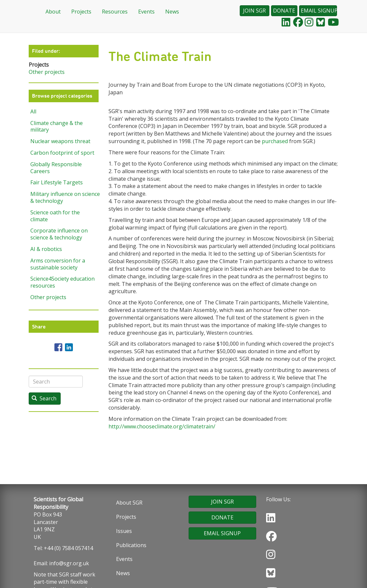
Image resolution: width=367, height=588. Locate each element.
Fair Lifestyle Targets (57, 182)
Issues (124, 531)
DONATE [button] (284, 11)
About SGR (129, 503)
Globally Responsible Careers (56, 168)
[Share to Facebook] (58, 347)
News (172, 12)
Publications (131, 545)
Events (146, 12)
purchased (275, 141)
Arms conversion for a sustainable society (58, 264)
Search (44, 398)
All (33, 111)
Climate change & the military (57, 126)
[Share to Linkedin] (69, 347)
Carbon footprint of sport (62, 153)
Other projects (47, 72)
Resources (115, 12)
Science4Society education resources (62, 282)
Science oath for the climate (55, 216)
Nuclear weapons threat (60, 141)
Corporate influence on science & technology (59, 234)
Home (32, 12)
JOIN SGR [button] (254, 11)
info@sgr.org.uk (69, 563)
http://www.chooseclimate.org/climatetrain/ (162, 426)
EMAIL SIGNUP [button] (319, 11)
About (53, 12)
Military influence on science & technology (65, 197)
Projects (81, 12)
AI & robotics (46, 249)
